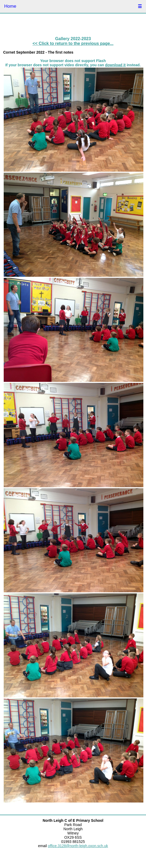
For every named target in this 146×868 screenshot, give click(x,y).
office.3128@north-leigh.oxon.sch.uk (78, 846)
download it (115, 65)
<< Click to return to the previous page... (73, 43)
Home (10, 6)
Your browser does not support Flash (73, 61)
